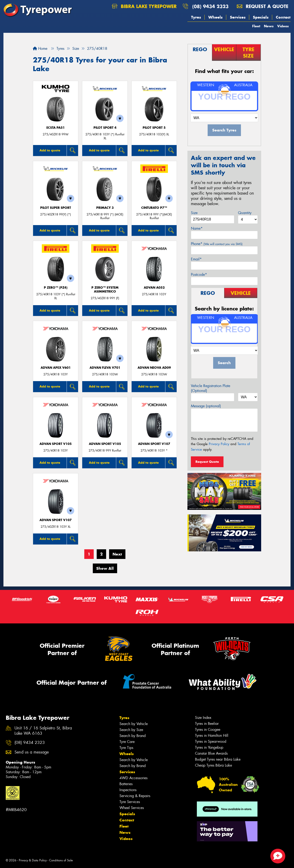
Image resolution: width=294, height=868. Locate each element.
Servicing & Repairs (135, 796)
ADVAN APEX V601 (56, 368)
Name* (197, 228)
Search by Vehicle (134, 724)
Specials (261, 17)
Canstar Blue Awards (211, 753)
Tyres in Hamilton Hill (212, 735)
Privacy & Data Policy (33, 860)
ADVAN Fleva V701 (105, 368)
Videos (283, 26)
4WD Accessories (133, 778)
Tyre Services (130, 802)
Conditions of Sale (61, 860)
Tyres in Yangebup (209, 747)
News (269, 26)
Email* (196, 259)
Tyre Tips (126, 748)
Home (40, 49)
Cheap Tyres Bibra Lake (213, 765)
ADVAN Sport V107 (154, 444)
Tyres (196, 17)
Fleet (256, 26)
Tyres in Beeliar (207, 724)
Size (194, 213)
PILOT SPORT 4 (105, 128)
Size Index (203, 718)
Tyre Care (127, 742)
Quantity (245, 213)
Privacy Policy (219, 444)
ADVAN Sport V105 (56, 444)
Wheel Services (132, 808)
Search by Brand (133, 736)
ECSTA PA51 (56, 128)
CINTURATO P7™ (154, 208)
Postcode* (199, 275)
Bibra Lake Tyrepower (144, 6)
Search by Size (131, 730)
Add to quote (50, 150)
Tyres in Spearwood (211, 741)
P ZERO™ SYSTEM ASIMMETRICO (105, 290)
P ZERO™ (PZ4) (56, 288)
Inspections (128, 790)
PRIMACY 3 (105, 208)
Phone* (217, 244)
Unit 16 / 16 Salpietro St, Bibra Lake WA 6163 (43, 731)
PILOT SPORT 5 (154, 128)
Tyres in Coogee (208, 730)
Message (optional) (206, 406)
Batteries (126, 784)
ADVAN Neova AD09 (154, 368)
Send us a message (32, 752)
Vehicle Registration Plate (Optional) (211, 388)
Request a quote (263, 6)
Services (238, 17)
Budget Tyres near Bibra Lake (218, 759)
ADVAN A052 (154, 288)
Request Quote (207, 462)
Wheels (215, 17)
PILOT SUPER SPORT (56, 208)
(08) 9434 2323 (210, 6)
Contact (283, 17)
